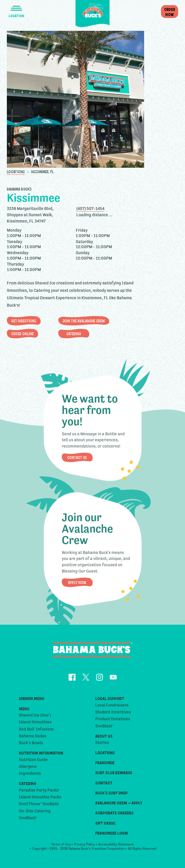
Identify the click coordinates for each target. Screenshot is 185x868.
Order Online (22, 333)
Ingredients (30, 776)
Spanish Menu (32, 701)
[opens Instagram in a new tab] (100, 680)
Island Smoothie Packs (40, 799)
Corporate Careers (114, 815)
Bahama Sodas (33, 738)
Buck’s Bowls (31, 745)
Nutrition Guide (33, 762)
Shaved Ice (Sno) (35, 717)
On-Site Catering (35, 813)
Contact (104, 785)
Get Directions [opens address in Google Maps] (24, 321)
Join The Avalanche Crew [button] (84, 321)
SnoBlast (28, 820)
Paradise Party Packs (39, 792)
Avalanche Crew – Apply (119, 805)
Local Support (110, 701)
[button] (16, 9)
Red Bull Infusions (36, 731)
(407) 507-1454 (90, 208)
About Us (104, 738)
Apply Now (77, 583)
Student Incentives (113, 714)
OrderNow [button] (170, 12)
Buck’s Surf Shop (111, 795)
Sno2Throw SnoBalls (39, 806)
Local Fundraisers (112, 707)
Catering (74, 333)
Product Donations (113, 721)
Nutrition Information (41, 755)
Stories (102, 744)
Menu (24, 711)
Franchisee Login (112, 835)
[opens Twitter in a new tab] (86, 680)
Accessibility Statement (116, 847)
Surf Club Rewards (114, 775)
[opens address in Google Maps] (41, 215)
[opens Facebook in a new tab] (72, 680)
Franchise (105, 765)
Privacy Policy (84, 847)
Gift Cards (105, 825)
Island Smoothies (35, 724)
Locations (16, 171)
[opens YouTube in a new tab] (113, 680)
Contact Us (77, 458)
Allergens (28, 768)
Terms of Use (61, 847)
